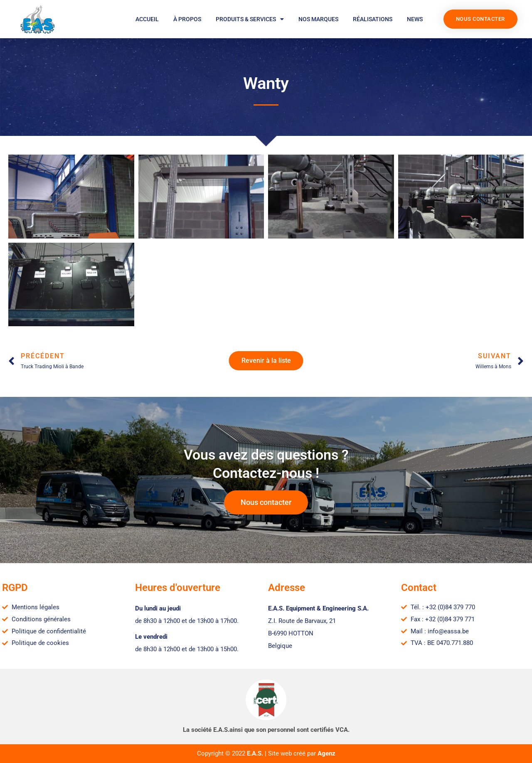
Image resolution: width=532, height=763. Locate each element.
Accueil (147, 19)
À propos (187, 19)
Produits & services (250, 19)
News (415, 19)
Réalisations (373, 19)
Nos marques (318, 19)
